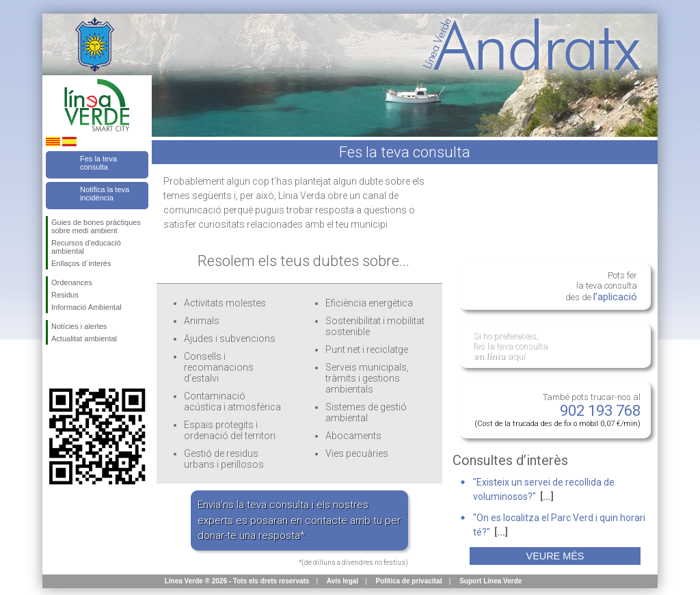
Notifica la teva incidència (105, 194)
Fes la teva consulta (98, 163)
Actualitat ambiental (84, 339)
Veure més (555, 556)
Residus (65, 295)
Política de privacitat (409, 581)
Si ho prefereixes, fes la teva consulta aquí (510, 346)
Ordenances (72, 282)
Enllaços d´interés (81, 263)
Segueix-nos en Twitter (77, 367)
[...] (547, 497)
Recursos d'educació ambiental (86, 247)
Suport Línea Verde (490, 581)
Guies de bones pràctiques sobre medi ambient (96, 226)
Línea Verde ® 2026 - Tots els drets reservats (237, 581)
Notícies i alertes (79, 326)
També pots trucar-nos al (557, 410)
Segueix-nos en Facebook (54, 367)
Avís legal (342, 581)
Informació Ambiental (86, 307)
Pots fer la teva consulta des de (601, 287)
